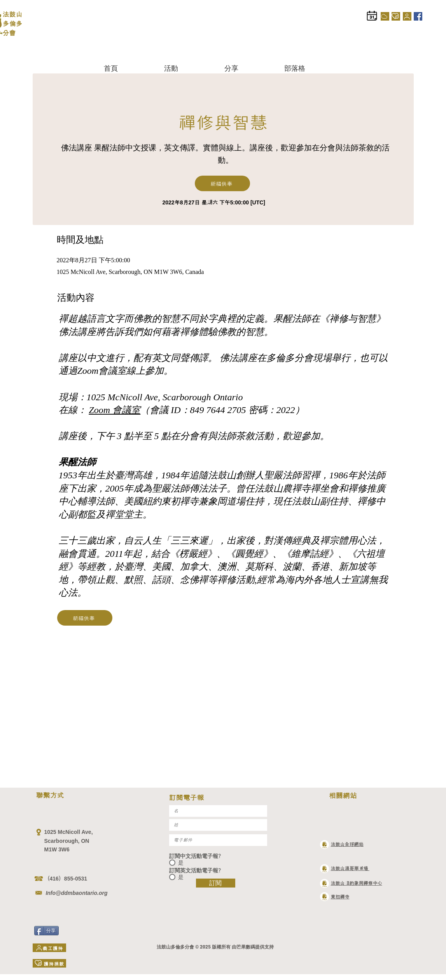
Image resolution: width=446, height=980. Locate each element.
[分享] (46, 931)
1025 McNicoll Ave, (69, 832)
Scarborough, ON (68, 841)
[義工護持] (407, 16)
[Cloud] (385, 16)
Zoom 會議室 (115, 410)
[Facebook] (418, 16)
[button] (188, 68)
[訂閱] (216, 883)
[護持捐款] (396, 16)
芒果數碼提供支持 (255, 947)
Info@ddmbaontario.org (76, 893)
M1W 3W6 (57, 849)
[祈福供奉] (222, 183)
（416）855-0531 (66, 879)
